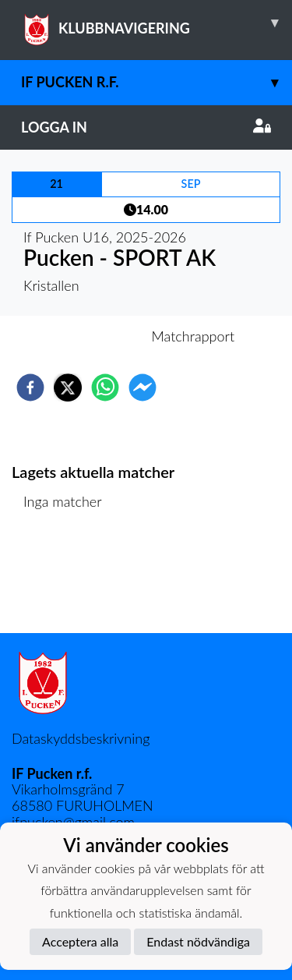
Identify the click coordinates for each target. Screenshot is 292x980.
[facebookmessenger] (142, 387)
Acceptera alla (80, 941)
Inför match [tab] (92, 336)
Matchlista (62, 580)
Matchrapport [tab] (193, 336)
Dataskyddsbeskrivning (81, 738)
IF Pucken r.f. (157, 82)
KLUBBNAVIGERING (157, 23)
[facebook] (30, 387)
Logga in (146, 127)
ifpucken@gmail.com (73, 822)
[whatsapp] (105, 387)
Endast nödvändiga (198, 941)
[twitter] (68, 387)
